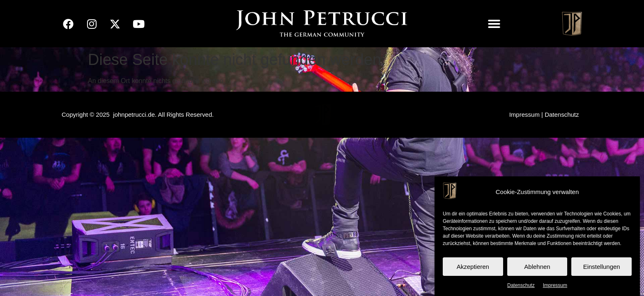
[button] (494, 24)
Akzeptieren (473, 267)
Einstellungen (602, 267)
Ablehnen (537, 267)
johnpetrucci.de (134, 114)
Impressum (555, 285)
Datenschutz (521, 285)
